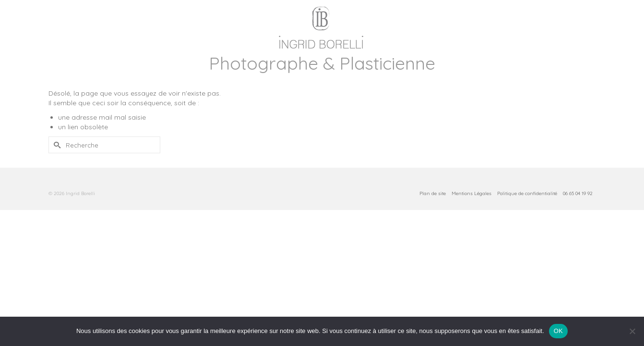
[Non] (632, 331)
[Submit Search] (56, 183)
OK (558, 331)
